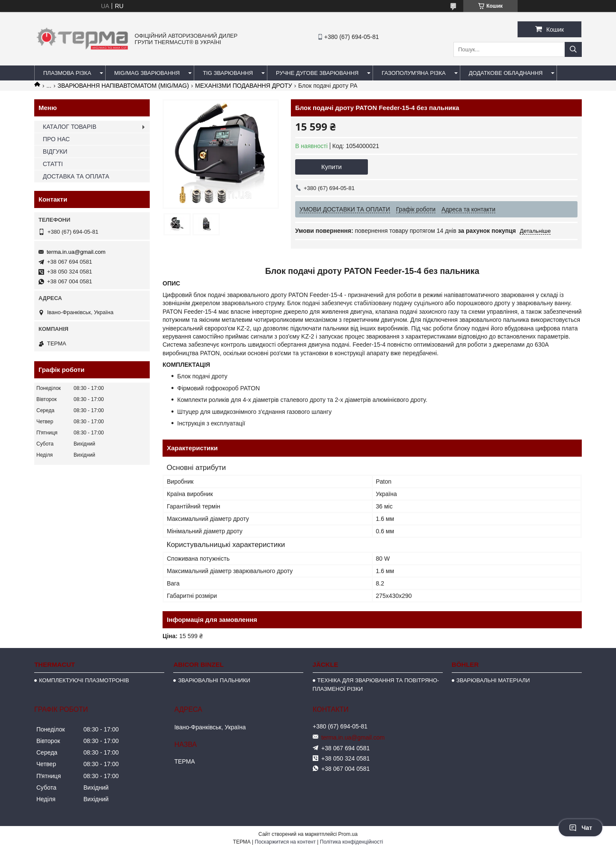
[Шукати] (573, 49)
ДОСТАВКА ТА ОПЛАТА (76, 176)
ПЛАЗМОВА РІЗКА (67, 73)
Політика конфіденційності (352, 842)
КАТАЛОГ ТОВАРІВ (70, 127)
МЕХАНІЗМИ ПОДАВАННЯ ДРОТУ (244, 86)
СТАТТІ (53, 164)
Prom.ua (348, 834)
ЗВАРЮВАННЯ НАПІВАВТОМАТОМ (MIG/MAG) (123, 86)
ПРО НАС (56, 139)
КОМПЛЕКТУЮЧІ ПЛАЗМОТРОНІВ (84, 680)
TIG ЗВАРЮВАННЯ (228, 73)
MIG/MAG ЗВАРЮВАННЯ (147, 73)
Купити (332, 167)
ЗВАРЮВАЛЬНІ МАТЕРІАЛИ (493, 680)
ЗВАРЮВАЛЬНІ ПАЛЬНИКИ (214, 680)
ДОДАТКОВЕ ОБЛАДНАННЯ (506, 73)
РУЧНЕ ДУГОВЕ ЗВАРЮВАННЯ (317, 73)
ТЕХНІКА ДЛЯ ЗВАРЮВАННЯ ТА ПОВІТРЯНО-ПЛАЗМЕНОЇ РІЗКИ (376, 685)
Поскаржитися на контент (285, 842)
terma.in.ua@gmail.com (76, 252)
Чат (580, 828)
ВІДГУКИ (55, 152)
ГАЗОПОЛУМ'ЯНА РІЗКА (413, 73)
